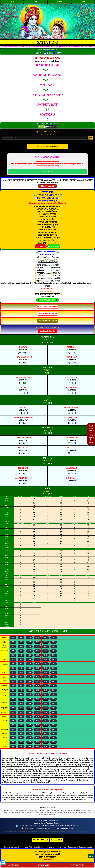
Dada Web (47, 860)
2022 (46, 638)
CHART (59, 2)
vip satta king (38, 847)
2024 (29, 638)
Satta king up (50, 847)
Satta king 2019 (26, 847)
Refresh (91, 856)
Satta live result (61, 847)
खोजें (91, 138)
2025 (21, 638)
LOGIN (83, 2)
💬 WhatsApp (47, 172)
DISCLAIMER (57, 840)
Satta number (73, 847)
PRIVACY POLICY (40, 840)
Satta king (6, 847)
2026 (13, 638)
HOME (12, 2)
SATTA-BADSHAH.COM (47, 53)
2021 (54, 638)
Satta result (15, 847)
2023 (37, 638)
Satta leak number (86, 847)
